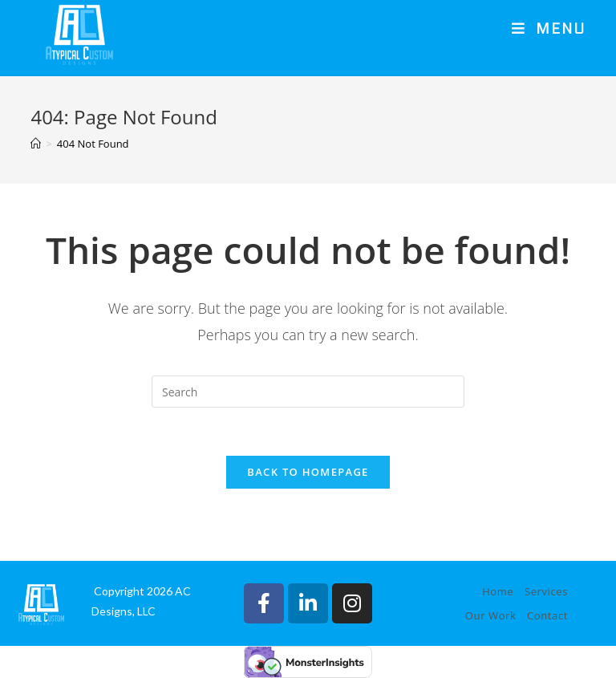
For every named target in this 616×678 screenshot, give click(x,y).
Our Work (491, 615)
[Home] (36, 144)
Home (498, 591)
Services (546, 591)
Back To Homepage (308, 472)
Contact (547, 615)
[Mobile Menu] (549, 30)
